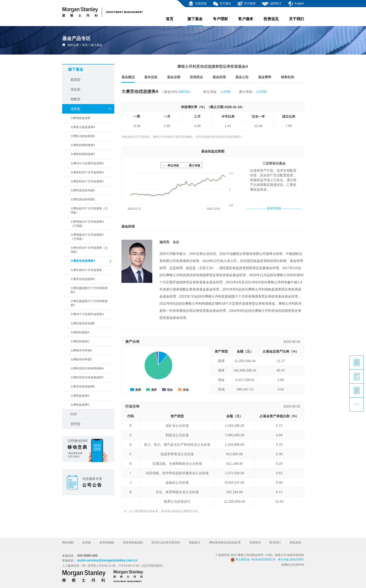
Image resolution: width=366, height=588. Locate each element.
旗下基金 (195, 21)
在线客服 (197, 4)
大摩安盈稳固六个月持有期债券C (89, 303)
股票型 (75, 80)
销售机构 (287, 77)
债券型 (91, 109)
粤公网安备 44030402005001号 (253, 560)
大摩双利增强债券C (83, 154)
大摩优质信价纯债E (83, 323)
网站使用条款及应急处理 (225, 542)
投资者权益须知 (133, 542)
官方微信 (222, 4)
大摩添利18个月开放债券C (87, 181)
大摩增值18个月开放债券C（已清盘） (87, 237)
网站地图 (68, 542)
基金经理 (219, 77)
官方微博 (246, 4)
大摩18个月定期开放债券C (87, 163)
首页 (170, 19)
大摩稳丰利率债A (81, 350)
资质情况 (255, 542)
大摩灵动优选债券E (83, 386)
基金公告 (242, 77)
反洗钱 (87, 542)
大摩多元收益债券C (83, 136)
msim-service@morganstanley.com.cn (107, 560)
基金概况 (128, 79)
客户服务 (246, 19)
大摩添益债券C (80, 405)
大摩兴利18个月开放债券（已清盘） (89, 250)
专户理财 (220, 19)
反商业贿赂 (107, 542)
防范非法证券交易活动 (166, 542)
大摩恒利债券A (80, 332)
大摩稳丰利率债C (81, 359)
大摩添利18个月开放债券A (87, 172)
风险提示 (195, 542)
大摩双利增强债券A (83, 145)
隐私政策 (296, 542)
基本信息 (151, 77)
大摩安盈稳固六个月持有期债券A (89, 290)
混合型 (75, 89)
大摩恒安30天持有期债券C (87, 377)
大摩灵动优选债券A (91, 261)
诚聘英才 (271, 4)
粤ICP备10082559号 (291, 560)
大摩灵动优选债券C (83, 279)
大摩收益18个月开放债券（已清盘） (89, 210)
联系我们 (275, 542)
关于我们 (297, 19)
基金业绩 (174, 77)
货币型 (75, 424)
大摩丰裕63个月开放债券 (86, 270)
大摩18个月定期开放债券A (87, 314)
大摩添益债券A (80, 396)
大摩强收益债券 (80, 118)
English (296, 4)
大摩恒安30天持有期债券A (87, 368)
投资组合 (196, 77)
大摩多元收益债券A (83, 127)
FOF (74, 414)
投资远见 (271, 19)
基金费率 (265, 77)
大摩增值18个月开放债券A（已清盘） (87, 224)
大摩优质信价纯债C (83, 199)
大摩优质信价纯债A (83, 190)
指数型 (75, 99)
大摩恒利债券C (80, 341)
